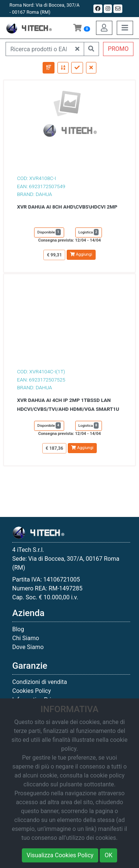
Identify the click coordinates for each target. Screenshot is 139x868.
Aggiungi (81, 254)
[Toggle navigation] (125, 28)
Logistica (89, 232)
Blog (18, 629)
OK (108, 855)
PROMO (118, 49)
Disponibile (49, 232)
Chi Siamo (26, 638)
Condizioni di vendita (40, 682)
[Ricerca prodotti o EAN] (38, 49)
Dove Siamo (28, 647)
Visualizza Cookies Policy (60, 855)
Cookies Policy (32, 691)
